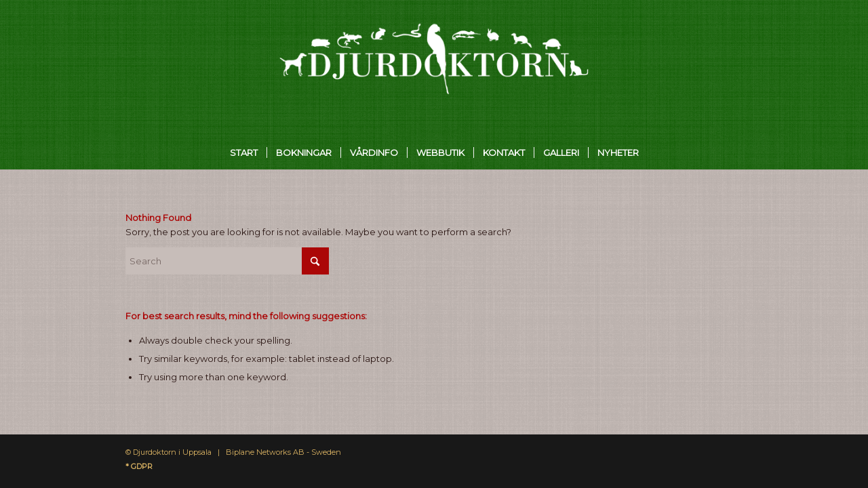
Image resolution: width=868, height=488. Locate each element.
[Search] (227, 261)
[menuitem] (244, 152)
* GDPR (139, 466)
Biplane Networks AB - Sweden (283, 452)
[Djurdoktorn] (434, 68)
